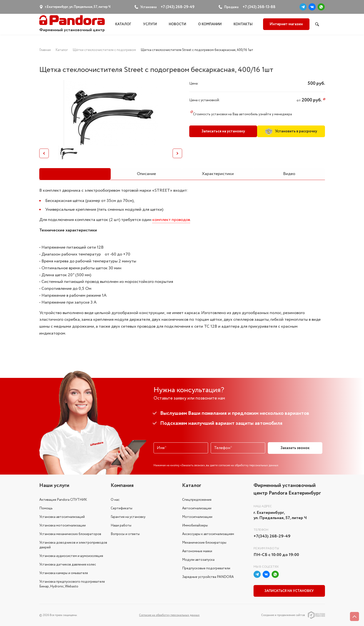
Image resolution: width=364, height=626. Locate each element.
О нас (115, 500)
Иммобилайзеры (195, 525)
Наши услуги (54, 485)
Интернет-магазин (286, 24)
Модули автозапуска (198, 560)
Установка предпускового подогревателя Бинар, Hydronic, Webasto (72, 584)
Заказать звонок (295, 448)
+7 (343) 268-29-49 (178, 7)
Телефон (261, 530)
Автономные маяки (197, 551)
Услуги (150, 24)
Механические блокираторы (204, 542)
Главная (45, 50)
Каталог (123, 24)
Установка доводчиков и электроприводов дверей (73, 545)
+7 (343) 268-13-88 (259, 7)
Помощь (46, 508)
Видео (289, 174)
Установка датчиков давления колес (68, 564)
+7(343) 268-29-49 (272, 536)
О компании (210, 24)
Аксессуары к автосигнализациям (208, 534)
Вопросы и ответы (125, 534)
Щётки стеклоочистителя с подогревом (104, 50)
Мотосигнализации (197, 517)
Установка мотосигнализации (62, 525)
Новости (177, 24)
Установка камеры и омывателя (64, 573)
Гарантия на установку (128, 517)
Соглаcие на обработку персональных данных (169, 615)
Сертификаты (122, 508)
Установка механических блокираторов (70, 534)
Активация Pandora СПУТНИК (63, 500)
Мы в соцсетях (266, 567)
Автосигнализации (197, 508)
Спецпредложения (197, 500)
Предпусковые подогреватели (206, 568)
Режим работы (266, 548)
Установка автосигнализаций (62, 517)
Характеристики (218, 174)
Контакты (243, 24)
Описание (146, 174)
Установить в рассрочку (292, 131)
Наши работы (121, 525)
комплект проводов (171, 220)
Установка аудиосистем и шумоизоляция (71, 556)
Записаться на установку (222, 131)
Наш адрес (263, 506)
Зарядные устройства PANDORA (208, 577)
